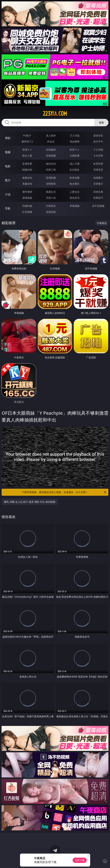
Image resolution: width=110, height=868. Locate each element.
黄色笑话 (75, 198)
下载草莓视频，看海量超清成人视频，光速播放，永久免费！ (64, 492)
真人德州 (51, 135)
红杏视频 (27, 212)
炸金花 (51, 141)
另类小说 (51, 198)
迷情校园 (27, 198)
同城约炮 (27, 206)
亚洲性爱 (27, 164)
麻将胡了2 (27, 141)
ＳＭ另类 (98, 156)
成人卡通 (75, 164)
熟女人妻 (27, 156)
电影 (8, 166)
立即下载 (80, 860)
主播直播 (75, 156)
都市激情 (27, 192)
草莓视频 (75, 206)
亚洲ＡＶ (27, 150)
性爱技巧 (98, 198)
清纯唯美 (51, 184)
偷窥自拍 (27, 178)
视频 (8, 152)
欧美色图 (75, 178)
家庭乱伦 (51, 192)
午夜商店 (51, 206)
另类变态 (98, 170)
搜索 (101, 122)
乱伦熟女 (75, 170)
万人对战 (75, 135)
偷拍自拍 (51, 164)
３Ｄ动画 (98, 150)
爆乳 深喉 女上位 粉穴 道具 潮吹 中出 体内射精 (30, 502)
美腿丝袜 (27, 184)
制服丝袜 (27, 170)
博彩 (8, 138)
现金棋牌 (75, 141)
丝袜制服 (51, 156)
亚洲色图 (51, 178)
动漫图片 (98, 178)
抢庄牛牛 (98, 141)
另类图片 (98, 184)
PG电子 (27, 135)
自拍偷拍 (51, 150)
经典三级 (51, 170)
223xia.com (55, 114)
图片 (8, 180)
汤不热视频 (98, 206)
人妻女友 (75, 192)
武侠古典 (98, 192)
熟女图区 (75, 184)
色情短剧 (51, 212)
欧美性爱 (98, 164)
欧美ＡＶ (75, 150)
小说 (8, 194)
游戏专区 (98, 135)
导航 (8, 208)
